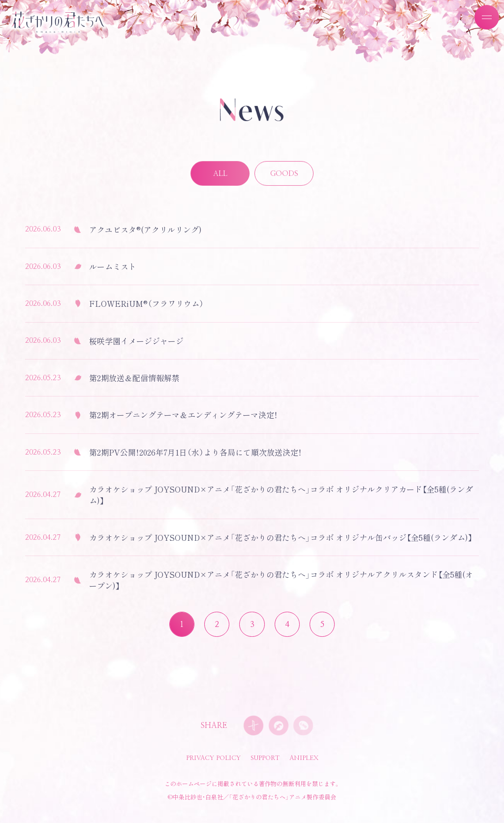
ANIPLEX (304, 758)
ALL (220, 175)
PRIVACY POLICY (213, 758)
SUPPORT (265, 758)
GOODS (284, 175)
